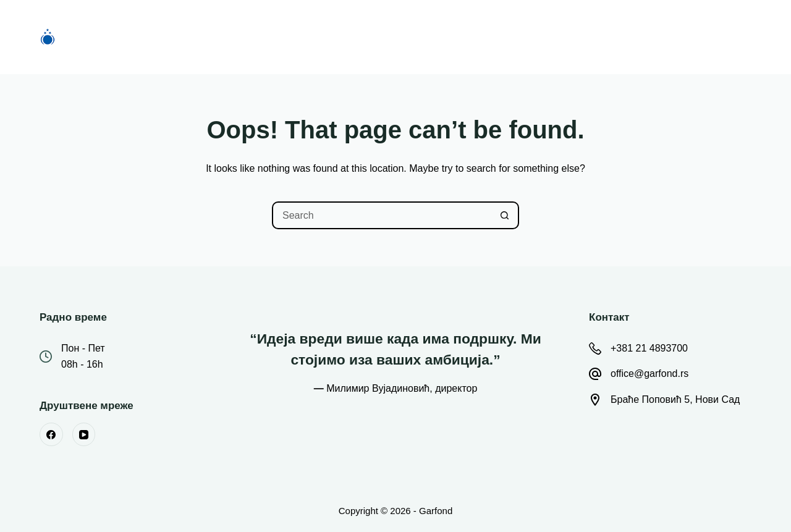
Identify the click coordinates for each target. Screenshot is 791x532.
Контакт (575, 37)
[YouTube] (84, 434)
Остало (504, 37)
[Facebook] (51, 434)
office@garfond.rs (649, 374)
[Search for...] (382, 215)
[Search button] (505, 215)
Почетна (217, 37)
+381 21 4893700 (649, 348)
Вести (433, 37)
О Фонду (366, 37)
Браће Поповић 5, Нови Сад (675, 399)
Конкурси (290, 37)
